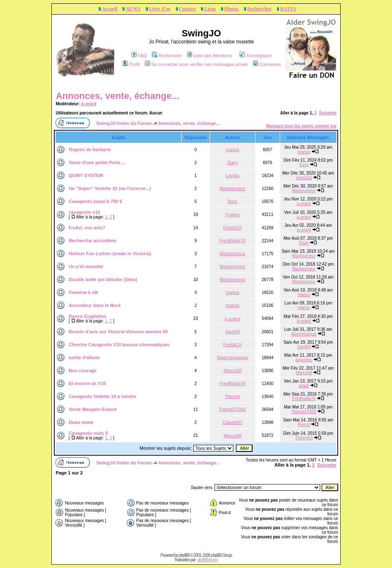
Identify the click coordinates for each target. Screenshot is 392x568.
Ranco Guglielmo (87, 316)
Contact (188, 9)
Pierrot (304, 425)
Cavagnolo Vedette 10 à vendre (102, 396)
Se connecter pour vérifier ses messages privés (196, 64)
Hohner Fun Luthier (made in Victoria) (110, 254)
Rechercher (259, 9)
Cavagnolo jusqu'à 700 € (95, 201)
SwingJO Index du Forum (124, 123)
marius (232, 150)
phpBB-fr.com (208, 560)
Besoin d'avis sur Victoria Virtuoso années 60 (118, 332)
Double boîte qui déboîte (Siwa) (103, 279)
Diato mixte (81, 422)
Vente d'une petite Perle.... (97, 162)
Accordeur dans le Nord (95, 305)
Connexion (267, 64)
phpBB (184, 555)
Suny (232, 162)
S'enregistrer (256, 56)
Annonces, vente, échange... (117, 96)
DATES (288, 9)
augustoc (304, 360)
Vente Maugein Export (92, 409)
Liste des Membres (210, 56)
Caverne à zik (83, 292)
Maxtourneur (233, 188)
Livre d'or (160, 9)
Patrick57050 (233, 409)
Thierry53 (304, 438)
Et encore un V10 (87, 383)
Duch (304, 243)
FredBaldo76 (232, 241)
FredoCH (233, 228)
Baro (232, 201)
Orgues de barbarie (90, 150)
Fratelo (233, 215)
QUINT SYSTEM (86, 175)
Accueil (109, 9)
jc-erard (89, 104)
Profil (131, 64)
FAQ (139, 56)
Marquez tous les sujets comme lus (301, 126)
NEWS (133, 9)
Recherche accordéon (92, 241)
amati (304, 386)
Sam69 (232, 332)
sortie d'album (84, 358)
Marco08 (232, 370)
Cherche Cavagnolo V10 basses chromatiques (119, 345)
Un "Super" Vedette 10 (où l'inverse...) (110, 188)
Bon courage (82, 370)
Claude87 (232, 422)
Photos (231, 9)
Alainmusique (304, 334)
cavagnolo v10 (84, 212)
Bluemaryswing (233, 358)
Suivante (328, 113)
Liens (210, 9)
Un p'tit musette (86, 266)
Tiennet (233, 396)
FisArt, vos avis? (87, 228)
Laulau (232, 175)
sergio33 (304, 178)
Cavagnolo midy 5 (88, 433)
